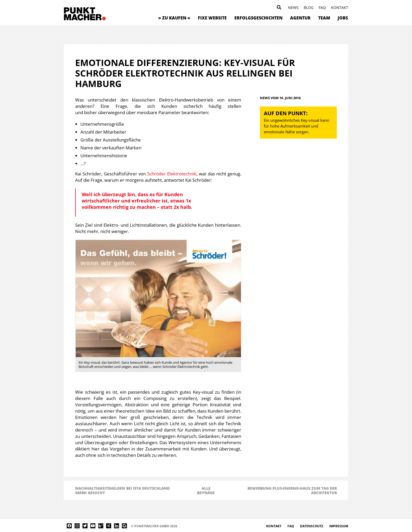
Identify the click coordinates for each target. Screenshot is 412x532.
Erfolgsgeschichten (258, 18)
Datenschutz (312, 526)
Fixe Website (212, 18)
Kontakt (340, 7)
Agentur (300, 18)
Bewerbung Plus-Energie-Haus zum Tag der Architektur (292, 490)
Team (324, 18)
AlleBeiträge (206, 490)
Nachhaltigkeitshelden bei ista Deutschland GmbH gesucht (122, 490)
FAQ (322, 7)
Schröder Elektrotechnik (172, 174)
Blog (309, 7)
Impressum (339, 526)
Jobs (343, 18)
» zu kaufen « (174, 18)
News (293, 7)
